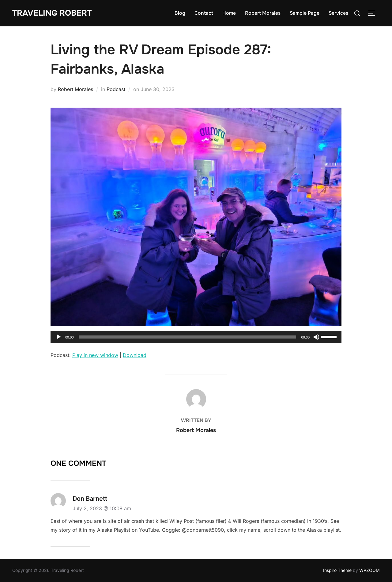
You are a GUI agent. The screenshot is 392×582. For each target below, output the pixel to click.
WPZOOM (369, 570)
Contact (204, 13)
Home (229, 13)
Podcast (116, 89)
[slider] (188, 337)
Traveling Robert (52, 13)
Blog (180, 13)
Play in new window (95, 355)
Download (135, 355)
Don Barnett (90, 499)
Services (338, 13)
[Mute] (316, 337)
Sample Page (305, 13)
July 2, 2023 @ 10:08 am (102, 508)
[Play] (58, 337)
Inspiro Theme (337, 570)
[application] (196, 337)
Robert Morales (263, 13)
